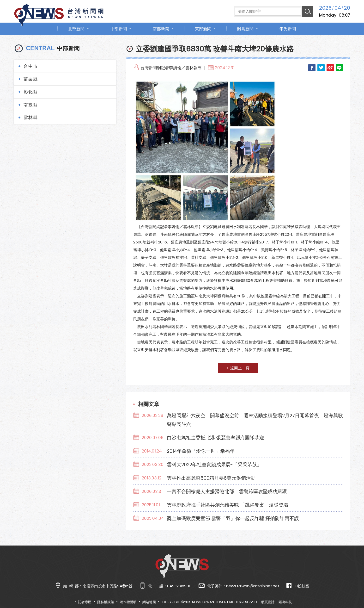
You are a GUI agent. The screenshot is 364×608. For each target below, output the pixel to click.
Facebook (312, 68)
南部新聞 (161, 29)
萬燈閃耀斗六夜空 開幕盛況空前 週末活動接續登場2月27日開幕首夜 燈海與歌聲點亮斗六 (255, 420)
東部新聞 (203, 29)
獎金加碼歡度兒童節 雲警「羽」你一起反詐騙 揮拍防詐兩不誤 (233, 518)
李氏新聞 (288, 29)
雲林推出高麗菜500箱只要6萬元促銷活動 (211, 478)
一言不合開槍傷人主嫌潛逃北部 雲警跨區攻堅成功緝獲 (227, 491)
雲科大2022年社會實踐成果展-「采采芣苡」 (214, 465)
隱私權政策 (106, 602)
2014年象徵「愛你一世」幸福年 (201, 451)
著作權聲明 (128, 602)
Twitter (321, 68)
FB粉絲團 (298, 586)
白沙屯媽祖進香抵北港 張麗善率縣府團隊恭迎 (215, 438)
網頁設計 (268, 602)
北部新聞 (76, 29)
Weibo (330, 68)
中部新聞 (119, 29)
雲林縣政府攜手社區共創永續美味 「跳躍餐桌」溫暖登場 (227, 505)
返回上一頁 (240, 368)
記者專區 (85, 602)
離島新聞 (245, 29)
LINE (339, 68)
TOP (351, 590)
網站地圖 (149, 602)
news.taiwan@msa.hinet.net (253, 586)
